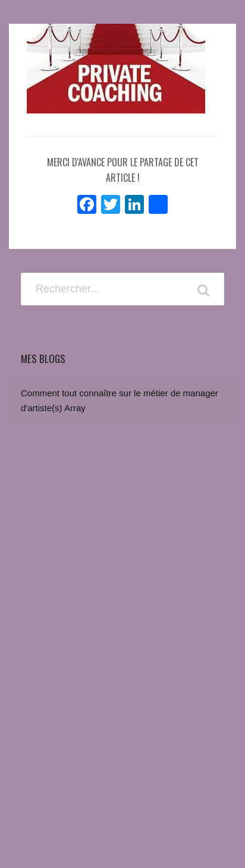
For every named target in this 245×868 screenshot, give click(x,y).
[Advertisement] (122, 698)
